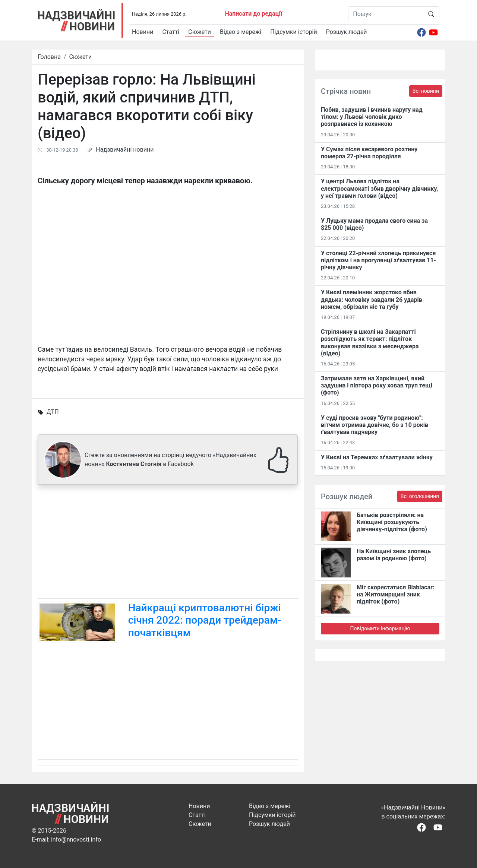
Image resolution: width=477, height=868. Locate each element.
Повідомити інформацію (380, 628)
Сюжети (200, 32)
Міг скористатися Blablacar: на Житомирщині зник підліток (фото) (395, 594)
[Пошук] (386, 14)
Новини (143, 32)
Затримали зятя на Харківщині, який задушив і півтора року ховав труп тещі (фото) (377, 385)
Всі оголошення (420, 496)
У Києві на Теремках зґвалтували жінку (377, 457)
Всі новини (426, 91)
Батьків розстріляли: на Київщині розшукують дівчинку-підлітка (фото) (392, 522)
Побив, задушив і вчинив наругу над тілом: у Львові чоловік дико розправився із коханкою (372, 117)
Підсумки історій (294, 32)
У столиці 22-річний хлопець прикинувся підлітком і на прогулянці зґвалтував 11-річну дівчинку (378, 260)
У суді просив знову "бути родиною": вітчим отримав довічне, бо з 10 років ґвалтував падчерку (375, 425)
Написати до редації (253, 14)
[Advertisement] (168, 543)
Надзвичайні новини (125, 150)
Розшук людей (347, 32)
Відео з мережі (241, 32)
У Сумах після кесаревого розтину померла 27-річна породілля (369, 153)
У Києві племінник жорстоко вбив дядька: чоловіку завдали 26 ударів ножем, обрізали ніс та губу (372, 299)
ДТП (53, 412)
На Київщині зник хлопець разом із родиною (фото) (394, 555)
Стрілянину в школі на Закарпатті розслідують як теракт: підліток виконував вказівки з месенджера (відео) (370, 343)
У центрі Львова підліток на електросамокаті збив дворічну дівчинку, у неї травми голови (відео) (379, 188)
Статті (171, 32)
